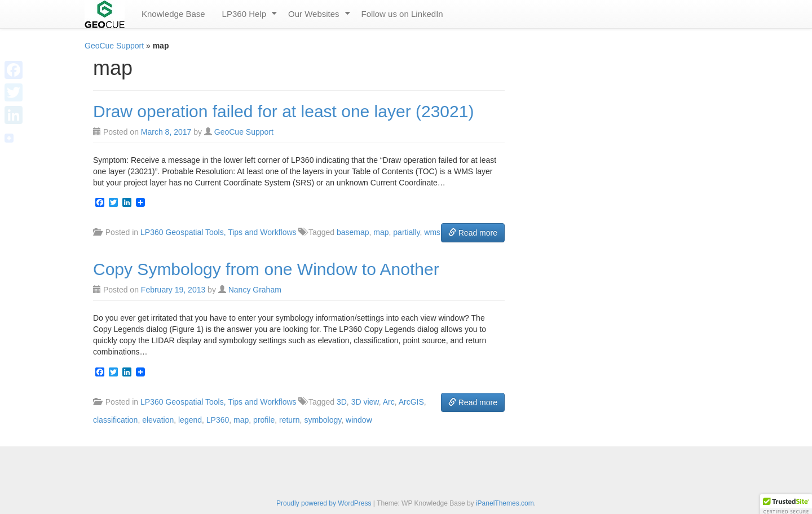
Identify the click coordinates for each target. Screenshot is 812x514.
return (290, 420)
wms (432, 232)
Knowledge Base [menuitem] (173, 14)
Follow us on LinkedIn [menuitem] (402, 14)
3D (342, 402)
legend (190, 420)
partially (406, 232)
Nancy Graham (255, 290)
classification (115, 420)
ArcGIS (411, 402)
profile (264, 420)
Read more (473, 233)
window (359, 420)
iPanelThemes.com (505, 503)
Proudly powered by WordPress (324, 503)
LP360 (218, 420)
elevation (158, 420)
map (381, 232)
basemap (353, 232)
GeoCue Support (114, 46)
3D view (365, 402)
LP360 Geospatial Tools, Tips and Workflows (219, 232)
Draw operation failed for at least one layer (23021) (283, 111)
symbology (323, 420)
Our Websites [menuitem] (314, 14)
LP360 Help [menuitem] (244, 14)
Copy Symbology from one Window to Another (266, 269)
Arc (389, 402)
